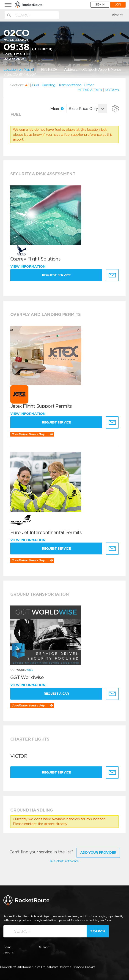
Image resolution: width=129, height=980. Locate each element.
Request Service (58, 275)
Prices (57, 109)
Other (89, 85)
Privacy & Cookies (84, 966)
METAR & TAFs (90, 90)
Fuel (35, 85)
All (27, 85)
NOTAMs (112, 90)
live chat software (64, 861)
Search (98, 930)
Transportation (70, 85)
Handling (48, 85)
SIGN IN (100, 5)
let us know (33, 135)
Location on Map (19, 70)
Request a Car (58, 694)
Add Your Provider (98, 852)
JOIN (118, 5)
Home (7, 946)
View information (28, 266)
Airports (117, 15)
